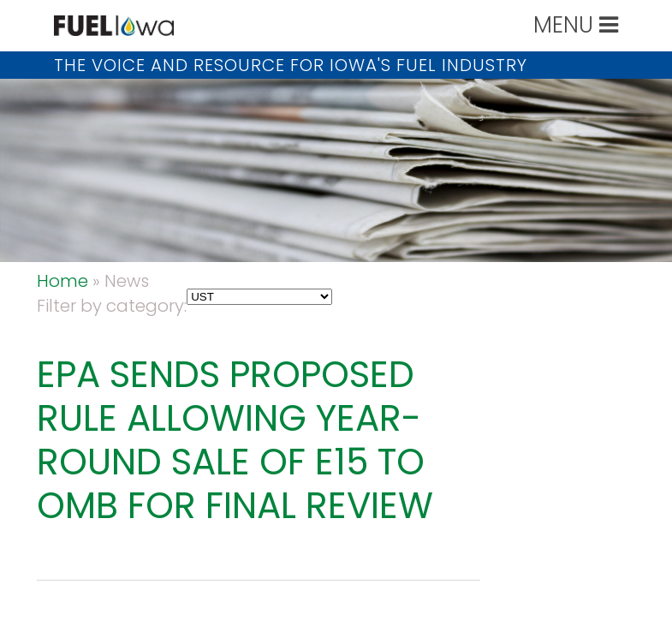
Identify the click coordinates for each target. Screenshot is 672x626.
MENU (576, 25)
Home (62, 281)
